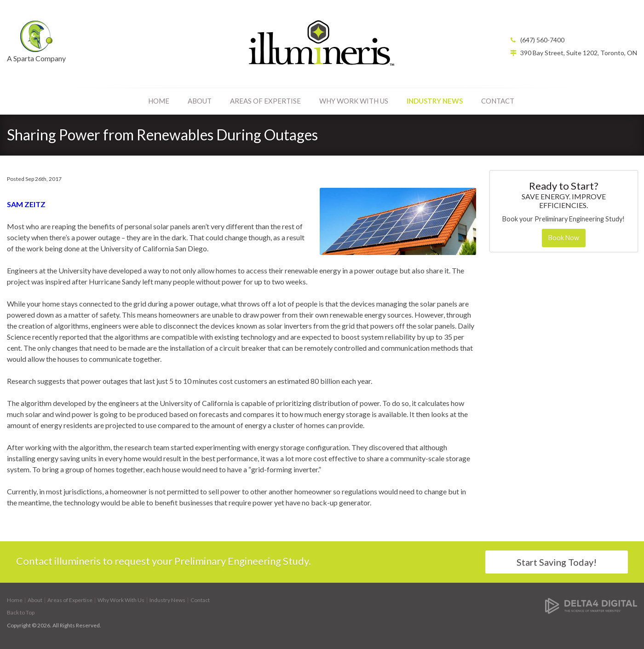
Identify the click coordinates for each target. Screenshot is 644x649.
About (200, 101)
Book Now (564, 238)
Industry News (435, 101)
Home (159, 101)
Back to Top (21, 612)
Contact (498, 101)
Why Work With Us (354, 101)
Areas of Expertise (265, 101)
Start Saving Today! (557, 562)
